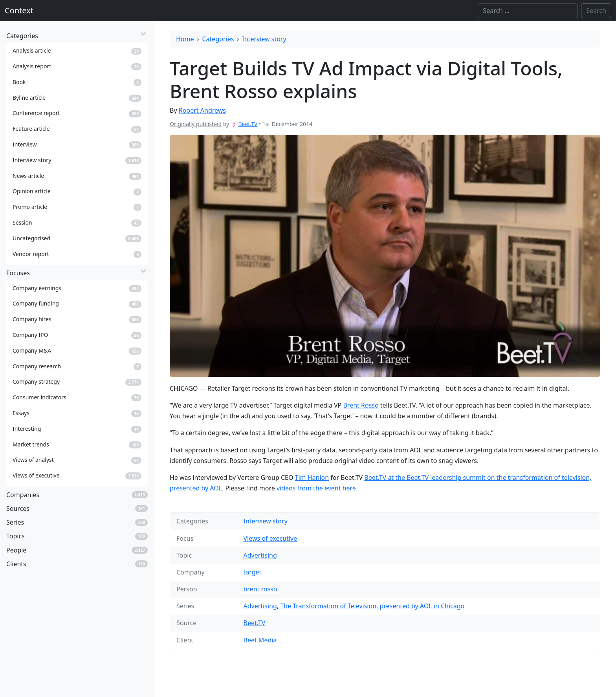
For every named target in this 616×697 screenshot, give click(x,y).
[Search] (528, 11)
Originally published (196, 124)
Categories (218, 39)
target (252, 572)
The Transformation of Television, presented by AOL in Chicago (372, 606)
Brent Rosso (361, 405)
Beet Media (260, 640)
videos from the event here (316, 488)
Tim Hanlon (312, 477)
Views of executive (270, 538)
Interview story (264, 39)
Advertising (260, 555)
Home (185, 39)
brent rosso (260, 589)
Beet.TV (248, 124)
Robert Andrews (202, 110)
